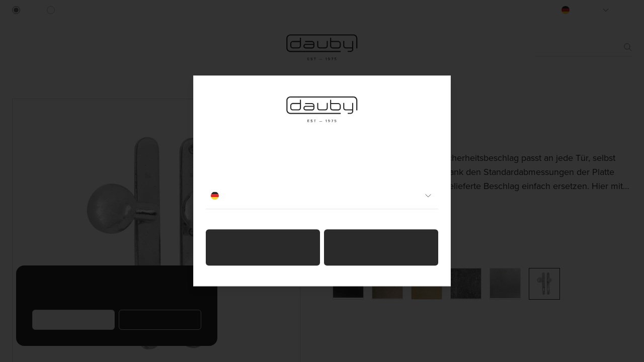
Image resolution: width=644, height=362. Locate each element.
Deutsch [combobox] (322, 196)
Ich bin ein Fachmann (381, 248)
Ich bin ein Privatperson (263, 248)
